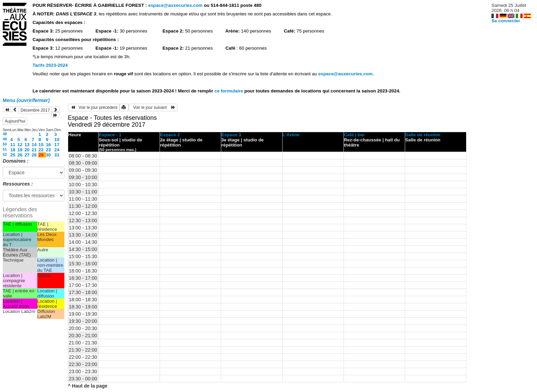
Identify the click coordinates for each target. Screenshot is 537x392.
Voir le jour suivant (153, 108)
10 (57, 140)
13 (27, 145)
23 (48, 150)
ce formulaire (229, 91)
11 (13, 145)
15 (41, 145)
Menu (26, 100)
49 (5, 139)
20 (27, 150)
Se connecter (506, 21)
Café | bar (354, 135)
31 (57, 155)
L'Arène (291, 135)
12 (20, 145)
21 (34, 150)
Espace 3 (231, 135)
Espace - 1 (110, 135)
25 (13, 155)
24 (57, 150)
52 (5, 154)
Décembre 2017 (35, 110)
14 (34, 145)
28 (34, 155)
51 (5, 149)
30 (48, 155)
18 (13, 150)
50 (5, 144)
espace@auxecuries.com (175, 5)
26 (20, 155)
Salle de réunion (423, 135)
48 (5, 134)
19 (20, 150)
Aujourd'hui (15, 121)
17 (57, 145)
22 (41, 150)
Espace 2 (170, 135)
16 (48, 145)
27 (27, 155)
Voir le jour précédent (94, 108)
